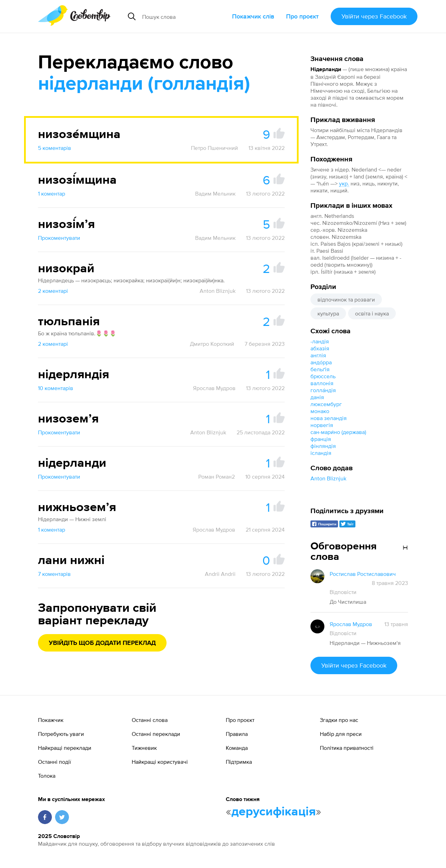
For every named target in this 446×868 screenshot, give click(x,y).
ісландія (321, 453)
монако (320, 411)
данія (317, 397)
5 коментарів (55, 148)
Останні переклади (156, 734)
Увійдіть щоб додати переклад (102, 643)
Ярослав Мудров (214, 388)
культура (328, 313)
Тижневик (144, 748)
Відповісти (343, 592)
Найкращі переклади (65, 748)
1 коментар (52, 193)
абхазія (320, 348)
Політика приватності (347, 748)
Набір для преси (341, 734)
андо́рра (321, 362)
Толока (47, 776)
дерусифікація (274, 812)
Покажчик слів (253, 16)
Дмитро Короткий (212, 344)
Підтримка (239, 762)
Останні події (55, 762)
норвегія (322, 425)
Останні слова (150, 720)
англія (318, 355)
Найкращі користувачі (160, 762)
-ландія (320, 341)
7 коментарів (54, 574)
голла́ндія (323, 390)
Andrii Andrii (220, 574)
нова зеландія (329, 418)
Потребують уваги (61, 734)
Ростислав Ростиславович (363, 574)
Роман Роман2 (217, 477)
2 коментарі (53, 291)
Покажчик (51, 720)
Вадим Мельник (215, 193)
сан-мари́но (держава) (338, 432)
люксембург (326, 404)
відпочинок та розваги (346, 299)
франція (321, 439)
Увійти (374, 16)
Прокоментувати (59, 238)
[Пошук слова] (184, 16)
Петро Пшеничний (214, 148)
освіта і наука (372, 313)
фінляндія (323, 446)
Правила (237, 734)
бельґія (320, 369)
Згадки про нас (339, 720)
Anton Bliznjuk (328, 478)
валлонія (322, 383)
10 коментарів (56, 388)
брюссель (323, 376)
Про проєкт (302, 16)
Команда (237, 748)
